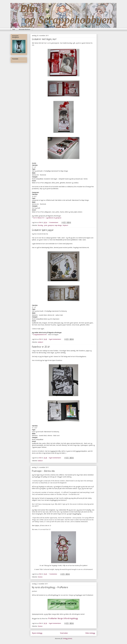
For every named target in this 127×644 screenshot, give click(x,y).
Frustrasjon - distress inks (43, 471)
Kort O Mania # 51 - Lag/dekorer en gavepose (47, 218)
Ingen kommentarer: (55, 339)
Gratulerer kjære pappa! (43, 230)
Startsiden (64, 633)
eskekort (40, 342)
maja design (58, 225)
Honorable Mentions (24, 29)
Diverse (40, 577)
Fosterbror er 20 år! (41, 347)
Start (14, 29)
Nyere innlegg (37, 633)
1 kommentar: (53, 574)
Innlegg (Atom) (68, 639)
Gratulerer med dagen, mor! (44, 39)
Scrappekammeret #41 (40, 335)
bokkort (40, 461)
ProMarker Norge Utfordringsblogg (63, 618)
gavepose (51, 225)
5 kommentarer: (54, 222)
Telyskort (65, 225)
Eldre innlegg (90, 633)
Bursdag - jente (43, 225)
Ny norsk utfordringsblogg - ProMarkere (50, 588)
